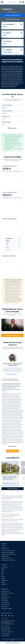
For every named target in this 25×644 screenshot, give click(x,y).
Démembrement (5, 580)
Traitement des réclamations (8, 552)
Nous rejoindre (6, 634)
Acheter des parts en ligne (13, 19)
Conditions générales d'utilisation (9, 554)
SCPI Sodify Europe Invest (7, 593)
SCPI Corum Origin (5, 591)
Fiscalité (3, 577)
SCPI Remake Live (5, 597)
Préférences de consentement (8, 560)
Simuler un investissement (13, 15)
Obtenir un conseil (13, 451)
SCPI (2, 571)
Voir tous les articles (13, 489)
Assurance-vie (5, 567)
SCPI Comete (4, 607)
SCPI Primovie (4, 599)
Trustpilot (3, 546)
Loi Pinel (3, 569)
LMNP (3, 573)
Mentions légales (5, 556)
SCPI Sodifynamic (5, 603)
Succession (4, 584)
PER (2, 575)
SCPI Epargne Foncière (6, 608)
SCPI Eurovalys (5, 601)
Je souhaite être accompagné (12, 335)
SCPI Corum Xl (5, 595)
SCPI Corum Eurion (5, 605)
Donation (3, 582)
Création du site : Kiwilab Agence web (13, 643)
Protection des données (7, 558)
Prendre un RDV (6, 630)
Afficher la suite (12, 128)
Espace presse (6, 636)
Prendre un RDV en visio (8, 632)
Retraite (3, 578)
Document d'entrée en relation (8, 550)
